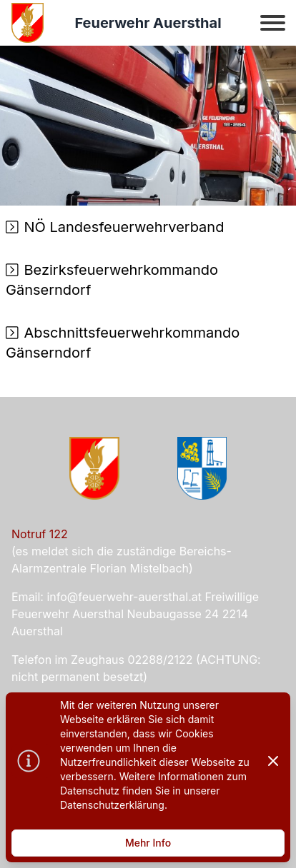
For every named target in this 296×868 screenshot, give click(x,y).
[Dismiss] (273, 761)
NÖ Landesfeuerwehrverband (124, 227)
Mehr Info (148, 843)
